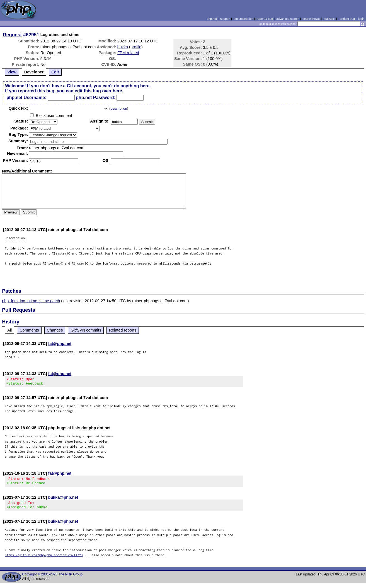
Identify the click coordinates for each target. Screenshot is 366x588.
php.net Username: (26, 98)
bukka (123, 47)
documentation (243, 19)
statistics (330, 19)
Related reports (123, 330)
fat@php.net (60, 344)
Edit (55, 72)
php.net (212, 19)
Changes (55, 330)
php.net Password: (96, 98)
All (9, 330)
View (12, 72)
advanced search (288, 19)
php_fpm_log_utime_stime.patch (31, 301)
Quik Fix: (18, 108)
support (225, 19)
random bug (347, 19)
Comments (29, 330)
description (119, 109)
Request (12, 35)
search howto (311, 19)
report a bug (265, 19)
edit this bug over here (98, 91)
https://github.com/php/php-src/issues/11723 (44, 560)
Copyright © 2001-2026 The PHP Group (52, 579)
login (361, 19)
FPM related (128, 53)
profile (136, 47)
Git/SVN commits (86, 330)
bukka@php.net (63, 501)
